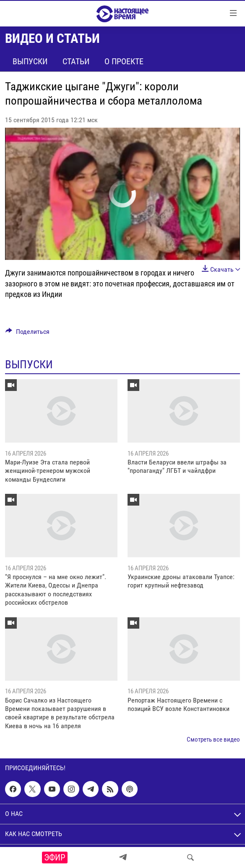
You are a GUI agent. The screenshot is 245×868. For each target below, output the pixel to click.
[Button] (27, 334)
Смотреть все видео (213, 740)
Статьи (76, 61)
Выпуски (30, 61)
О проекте (124, 61)
